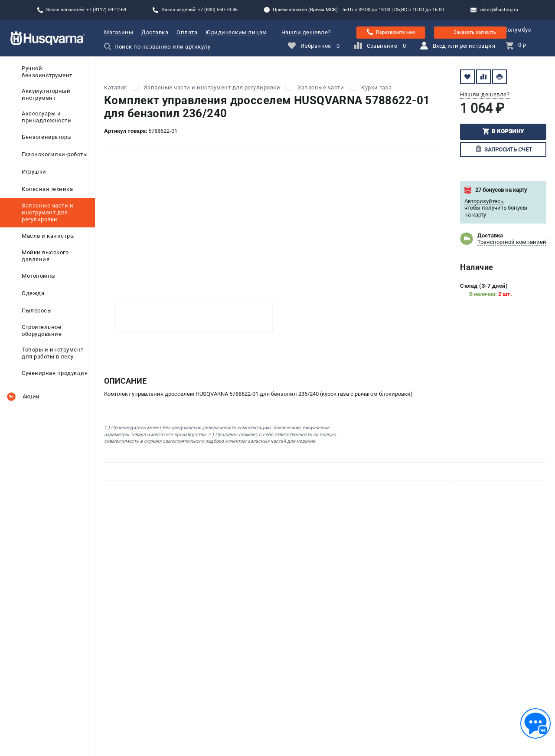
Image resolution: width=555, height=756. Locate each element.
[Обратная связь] (535, 723)
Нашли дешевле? (306, 32)
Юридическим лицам (236, 32)
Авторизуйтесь (484, 201)
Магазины (119, 32)
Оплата (187, 32)
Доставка (155, 32)
